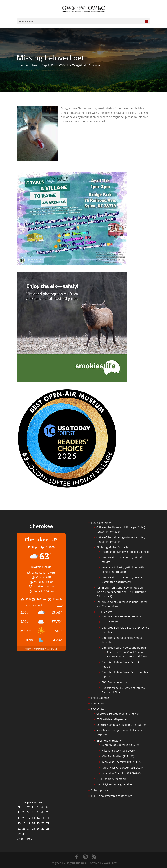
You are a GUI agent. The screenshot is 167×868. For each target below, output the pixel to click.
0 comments (96, 65)
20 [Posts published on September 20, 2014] (43, 823)
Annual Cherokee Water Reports (121, 616)
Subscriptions (99, 790)
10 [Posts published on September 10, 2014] (29, 818)
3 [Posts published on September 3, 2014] (28, 812)
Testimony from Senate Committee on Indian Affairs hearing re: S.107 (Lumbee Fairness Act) (121, 592)
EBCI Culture (99, 709)
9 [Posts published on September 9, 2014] (23, 818)
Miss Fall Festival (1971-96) (118, 756)
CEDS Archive (110, 622)
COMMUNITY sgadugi (72, 65)
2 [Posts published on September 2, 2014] (23, 812)
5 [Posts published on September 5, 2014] (37, 812)
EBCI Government (102, 523)
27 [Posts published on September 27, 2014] (43, 829)
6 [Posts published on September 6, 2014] (42, 812)
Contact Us (98, 703)
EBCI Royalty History (109, 741)
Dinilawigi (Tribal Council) (112, 547)
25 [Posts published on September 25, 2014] (33, 829)
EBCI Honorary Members (111, 779)
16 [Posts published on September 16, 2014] (24, 823)
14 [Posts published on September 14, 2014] (48, 818)
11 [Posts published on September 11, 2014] (33, 818)
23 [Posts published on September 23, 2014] (24, 829)
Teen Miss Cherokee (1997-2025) (121, 762)
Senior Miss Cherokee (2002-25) (121, 745)
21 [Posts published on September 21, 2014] (48, 823)
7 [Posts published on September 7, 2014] (47, 812)
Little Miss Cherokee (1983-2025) (121, 773)
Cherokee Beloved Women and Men (118, 714)
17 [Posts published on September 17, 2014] (29, 823)
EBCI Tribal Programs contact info (112, 796)
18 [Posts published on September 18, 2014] (33, 823)
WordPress (111, 863)
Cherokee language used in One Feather (121, 725)
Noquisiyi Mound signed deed (115, 784)
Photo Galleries (100, 698)
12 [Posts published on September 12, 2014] (38, 818)
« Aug (20, 839)
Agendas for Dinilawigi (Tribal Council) (125, 552)
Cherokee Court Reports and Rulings (124, 648)
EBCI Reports (104, 612)
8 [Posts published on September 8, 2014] (18, 818)
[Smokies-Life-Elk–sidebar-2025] (72, 381)
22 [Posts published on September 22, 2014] (19, 829)
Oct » (29, 839)
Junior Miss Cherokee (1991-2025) (122, 768)
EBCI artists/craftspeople (111, 719)
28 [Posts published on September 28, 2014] (48, 829)
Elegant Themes (76, 863)
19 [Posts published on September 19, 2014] (38, 823)
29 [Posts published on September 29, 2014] (19, 834)
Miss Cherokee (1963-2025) (118, 750)
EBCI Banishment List (115, 682)
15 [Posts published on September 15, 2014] (19, 823)
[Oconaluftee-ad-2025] (67, 488)
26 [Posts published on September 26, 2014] (38, 829)
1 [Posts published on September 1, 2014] (18, 812)
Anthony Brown (30, 65)
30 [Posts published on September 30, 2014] (24, 834)
